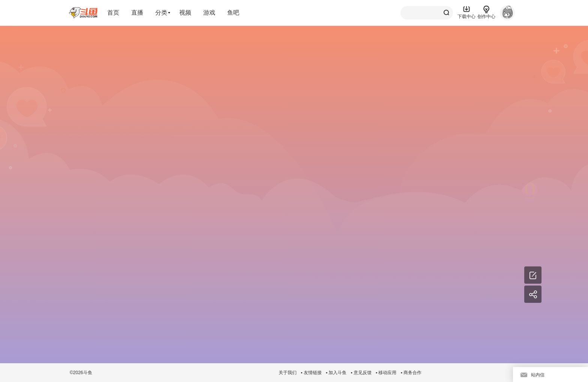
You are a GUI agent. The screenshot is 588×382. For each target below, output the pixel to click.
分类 (161, 13)
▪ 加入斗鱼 (336, 373)
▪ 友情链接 (311, 373)
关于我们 (288, 373)
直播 (137, 13)
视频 (185, 13)
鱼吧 (233, 13)
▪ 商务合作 (411, 373)
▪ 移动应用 (386, 373)
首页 (113, 13)
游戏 (209, 13)
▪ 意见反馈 (361, 373)
